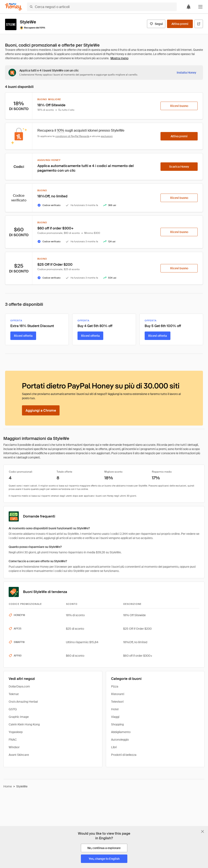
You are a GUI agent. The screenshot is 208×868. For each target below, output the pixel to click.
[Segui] (156, 24)
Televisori (117, 702)
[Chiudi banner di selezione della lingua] (203, 832)
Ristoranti (118, 694)
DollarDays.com (19, 686)
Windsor (14, 747)
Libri (114, 747)
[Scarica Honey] (179, 167)
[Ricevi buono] (179, 106)
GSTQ (13, 709)
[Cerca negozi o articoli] (102, 7)
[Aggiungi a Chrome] (41, 410)
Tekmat (14, 694)
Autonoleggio (120, 740)
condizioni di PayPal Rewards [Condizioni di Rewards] (72, 136)
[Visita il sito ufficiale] (199, 24)
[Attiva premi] (180, 24)
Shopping (117, 724)
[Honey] (14, 7)
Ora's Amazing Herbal (23, 702)
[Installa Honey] (186, 73)
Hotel (115, 709)
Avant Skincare (19, 755)
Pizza (115, 686)
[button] (200, 7)
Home (8, 786)
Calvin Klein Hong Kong (24, 724)
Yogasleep (16, 732)
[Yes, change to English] (104, 859)
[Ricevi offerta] (23, 336)
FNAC (13, 740)
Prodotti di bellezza (124, 755)
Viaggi (115, 717)
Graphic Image (19, 717)
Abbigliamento (121, 732)
